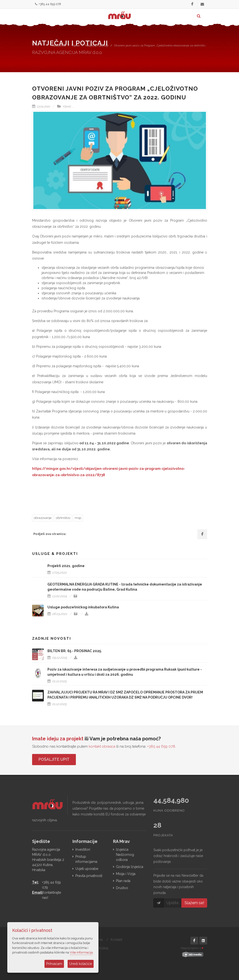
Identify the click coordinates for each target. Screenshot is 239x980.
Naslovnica (59, 45)
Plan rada (123, 881)
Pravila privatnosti (89, 876)
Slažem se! (194, 903)
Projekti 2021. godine (66, 566)
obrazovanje (43, 518)
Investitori (83, 849)
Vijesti (76, 45)
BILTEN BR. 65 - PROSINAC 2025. (75, 651)
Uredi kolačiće (81, 964)
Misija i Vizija (126, 874)
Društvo (122, 888)
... (73, 106)
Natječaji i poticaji (97, 45)
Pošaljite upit (54, 759)
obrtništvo (63, 518)
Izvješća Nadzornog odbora (125, 855)
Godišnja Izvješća (130, 867)
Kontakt (116, 940)
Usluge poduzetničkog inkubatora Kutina (83, 607)
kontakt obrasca (102, 746)
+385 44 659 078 (48, 4)
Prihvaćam (54, 964)
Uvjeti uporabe (87, 869)
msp (78, 518)
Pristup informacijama (86, 859)
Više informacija (81, 952)
